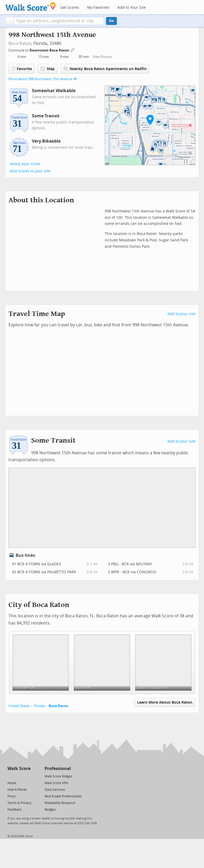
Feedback (14, 810)
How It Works (17, 790)
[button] (9, 21)
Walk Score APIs (56, 783)
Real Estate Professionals (63, 796)
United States (19, 706)
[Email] (27, 776)
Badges (50, 810)
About (12, 783)
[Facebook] (19, 776)
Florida (39, 706)
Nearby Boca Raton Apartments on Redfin (105, 69)
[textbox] (59, 21)
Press (12, 796)
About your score (25, 164)
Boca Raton (20, 43)
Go (111, 21)
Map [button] (48, 69)
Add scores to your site (30, 171)
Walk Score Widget (58, 776)
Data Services (55, 790)
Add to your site (181, 314)
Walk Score (19, 769)
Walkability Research (60, 803)
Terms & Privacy (19, 803)
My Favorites (98, 8)
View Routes (102, 57)
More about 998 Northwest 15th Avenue (40, 79)
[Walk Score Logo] (31, 7)
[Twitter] (10, 776)
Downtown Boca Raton (50, 50)
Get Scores (70, 8)
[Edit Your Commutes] (73, 50)
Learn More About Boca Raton (165, 702)
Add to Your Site (132, 8)
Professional (58, 769)
